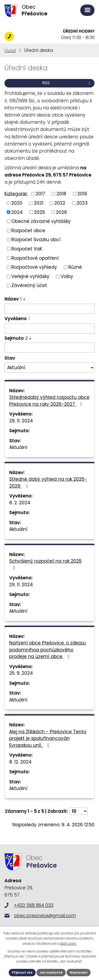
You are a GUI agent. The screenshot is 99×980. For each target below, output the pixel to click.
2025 (39, 212)
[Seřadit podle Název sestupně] (25, 300)
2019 (82, 194)
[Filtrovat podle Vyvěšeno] (49, 329)
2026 (62, 212)
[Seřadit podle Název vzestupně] (25, 298)
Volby (67, 276)
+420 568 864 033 (9, 36)
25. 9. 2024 (21, 673)
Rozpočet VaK (27, 249)
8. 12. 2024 (20, 762)
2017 (40, 194)
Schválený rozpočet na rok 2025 (45, 564)
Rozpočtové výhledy (34, 267)
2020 (17, 203)
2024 (17, 212)
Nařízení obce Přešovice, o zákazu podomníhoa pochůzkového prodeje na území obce (48, 650)
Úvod (10, 50)
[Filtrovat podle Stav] (49, 368)
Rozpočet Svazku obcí (36, 240)
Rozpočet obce (28, 230)
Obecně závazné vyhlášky (41, 221)
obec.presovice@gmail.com (45, 916)
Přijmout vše (22, 972)
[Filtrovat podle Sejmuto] (49, 348)
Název (13, 299)
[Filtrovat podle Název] (49, 309)
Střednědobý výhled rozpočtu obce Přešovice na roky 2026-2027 (49, 401)
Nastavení (79, 972)
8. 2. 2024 (20, 503)
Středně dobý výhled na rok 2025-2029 (48, 483)
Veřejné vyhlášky (30, 276)
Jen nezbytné (51, 972)
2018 (61, 194)
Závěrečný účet (29, 285)
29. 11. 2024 (21, 421)
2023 (82, 203)
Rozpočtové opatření (35, 258)
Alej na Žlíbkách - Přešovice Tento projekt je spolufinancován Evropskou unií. (48, 738)
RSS (67, 83)
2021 (39, 203)
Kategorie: (16, 193)
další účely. (68, 944)
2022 (60, 203)
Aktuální (18, 447)
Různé (75, 267)
